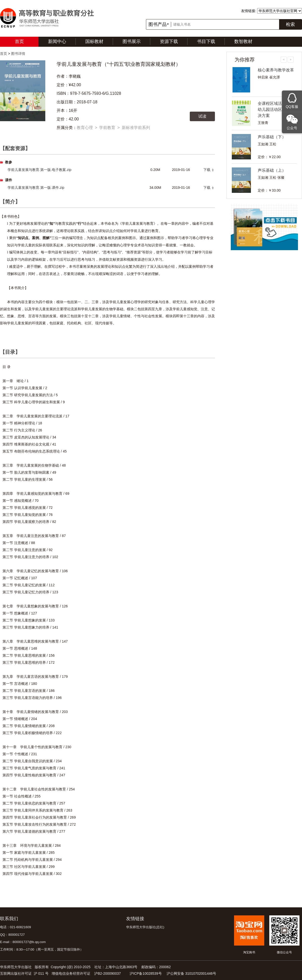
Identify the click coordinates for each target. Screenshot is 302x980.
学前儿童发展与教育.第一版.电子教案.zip (40, 170)
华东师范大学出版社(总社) (145, 927)
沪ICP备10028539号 (146, 973)
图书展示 (132, 41)
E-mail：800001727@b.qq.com (23, 942)
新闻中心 (57, 41)
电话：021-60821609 (15, 927)
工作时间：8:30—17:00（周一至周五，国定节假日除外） (42, 949)
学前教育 (107, 128)
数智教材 (243, 41)
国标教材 (94, 41)
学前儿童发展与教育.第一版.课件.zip (36, 188)
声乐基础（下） (272, 137)
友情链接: (249, 11)
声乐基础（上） (272, 170)
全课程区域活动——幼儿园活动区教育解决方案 (276, 109)
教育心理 (85, 128)
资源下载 (169, 41)
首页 (19, 41)
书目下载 (206, 41)
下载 (207, 170)
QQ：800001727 (12, 935)
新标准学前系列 (136, 128)
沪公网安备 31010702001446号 (191, 973)
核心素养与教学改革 (276, 70)
